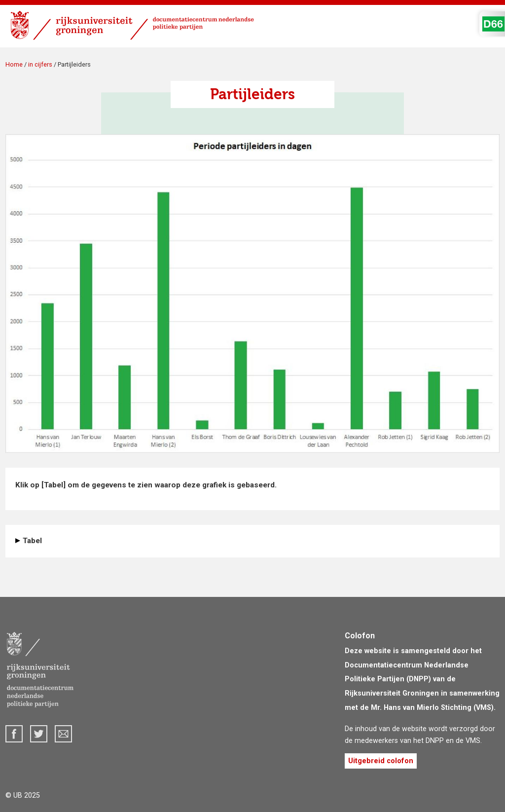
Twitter (39, 734)
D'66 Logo (493, 24)
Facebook (14, 734)
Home (14, 64)
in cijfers (40, 64)
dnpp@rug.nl (63, 734)
